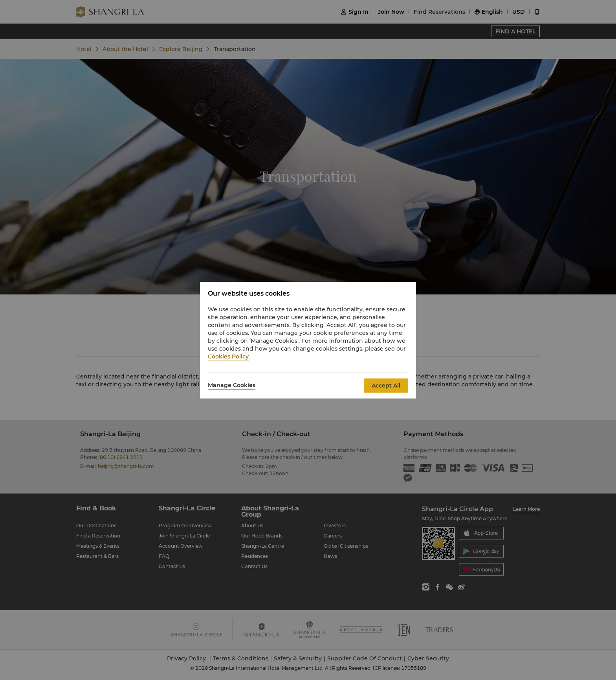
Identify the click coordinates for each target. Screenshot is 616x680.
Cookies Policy (228, 356)
